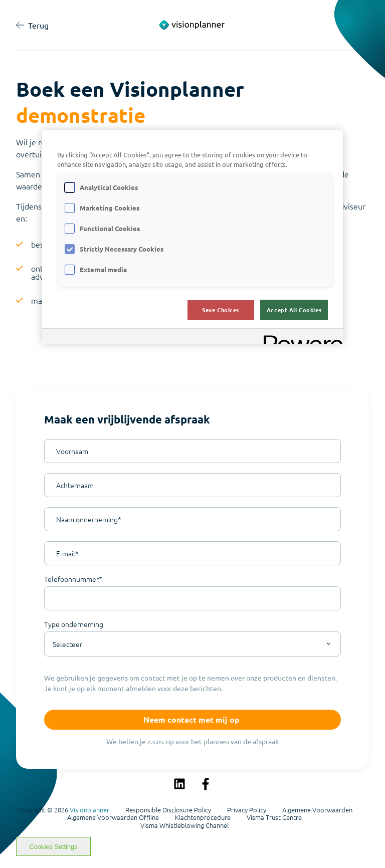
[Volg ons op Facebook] (206, 784)
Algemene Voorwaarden (317, 810)
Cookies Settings (54, 847)
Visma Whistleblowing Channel (184, 825)
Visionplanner (89, 810)
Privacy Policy (247, 810)
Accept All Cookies (294, 310)
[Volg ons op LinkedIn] (179, 784)
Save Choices (221, 310)
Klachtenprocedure (203, 817)
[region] (192, 237)
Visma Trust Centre (274, 817)
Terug (32, 25)
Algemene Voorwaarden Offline (113, 817)
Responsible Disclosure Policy (168, 810)
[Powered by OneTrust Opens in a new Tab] (300, 338)
